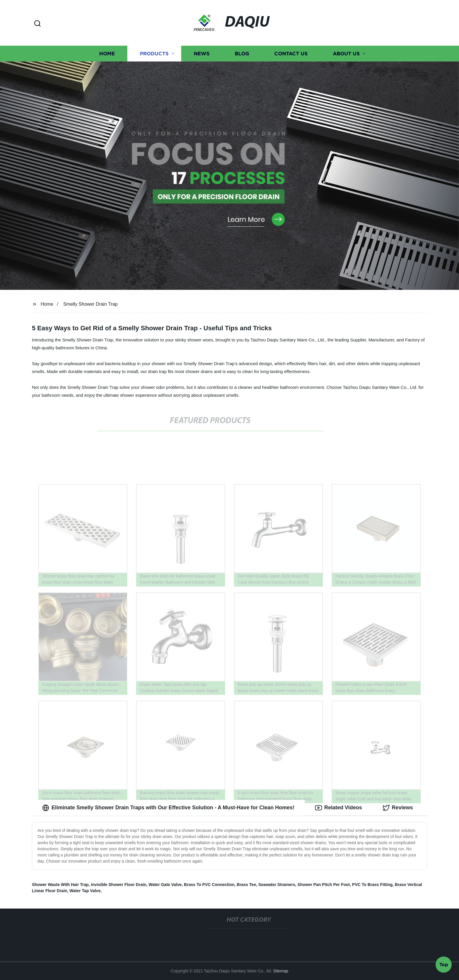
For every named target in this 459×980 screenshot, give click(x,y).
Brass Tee (246, 885)
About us (346, 53)
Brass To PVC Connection (209, 885)
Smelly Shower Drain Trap (90, 304)
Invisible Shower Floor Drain (119, 885)
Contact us (291, 53)
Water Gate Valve (165, 885)
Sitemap (281, 971)
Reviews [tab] (398, 808)
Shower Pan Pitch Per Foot (324, 885)
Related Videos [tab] (339, 808)
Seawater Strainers (277, 885)
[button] (37, 24)
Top (444, 964)
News (202, 53)
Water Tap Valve (85, 891)
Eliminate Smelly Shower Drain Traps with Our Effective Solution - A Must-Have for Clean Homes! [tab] (168, 808)
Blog (242, 53)
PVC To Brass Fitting (372, 885)
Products (154, 53)
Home (107, 53)
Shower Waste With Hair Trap (60, 885)
